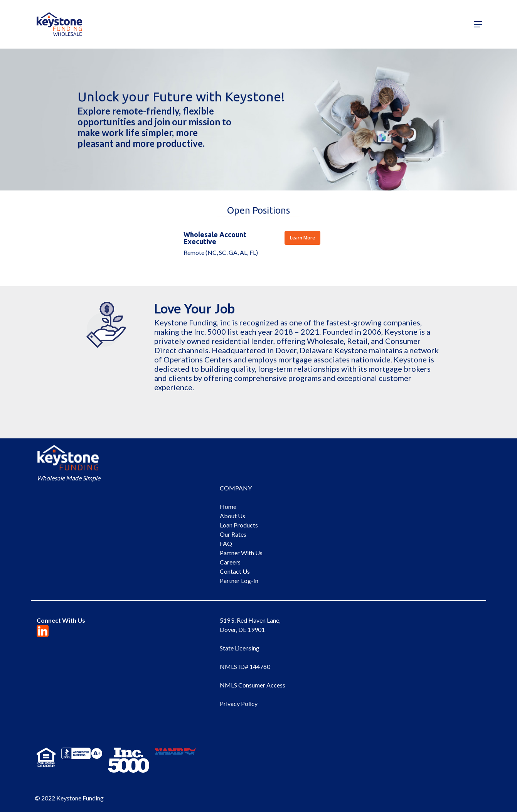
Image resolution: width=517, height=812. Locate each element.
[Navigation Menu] (478, 24)
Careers (230, 562)
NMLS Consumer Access (253, 685)
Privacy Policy (239, 703)
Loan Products (239, 525)
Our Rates (233, 534)
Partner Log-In (239, 580)
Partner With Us (241, 553)
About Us (232, 516)
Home (228, 506)
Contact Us (235, 571)
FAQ (226, 543)
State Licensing (240, 648)
